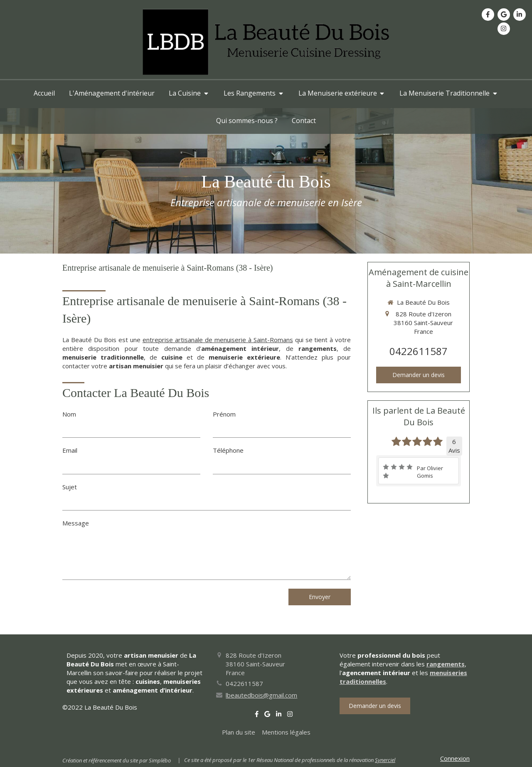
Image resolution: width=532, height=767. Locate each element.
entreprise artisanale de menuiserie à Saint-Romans (218, 340)
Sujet (70, 487)
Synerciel (385, 760)
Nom (69, 414)
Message (76, 523)
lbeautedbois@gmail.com (261, 695)
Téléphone (228, 450)
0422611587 (419, 351)
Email (70, 450)
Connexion (455, 758)
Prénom (224, 414)
